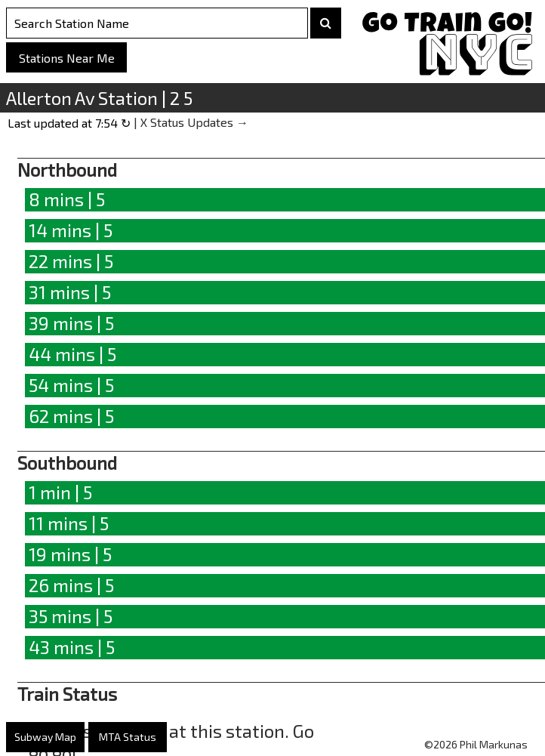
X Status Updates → (194, 122)
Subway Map (45, 737)
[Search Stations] (157, 23)
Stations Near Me (67, 58)
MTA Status (128, 737)
